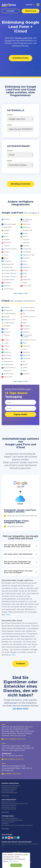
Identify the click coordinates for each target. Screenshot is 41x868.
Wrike (25, 283)
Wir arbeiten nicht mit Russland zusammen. (17, 825)
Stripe (25, 264)
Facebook (8, 261)
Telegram (26, 267)
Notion (25, 237)
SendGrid (26, 258)
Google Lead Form (24, 38)
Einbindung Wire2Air (9, 809)
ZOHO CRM (27, 286)
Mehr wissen (13, 861)
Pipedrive (26, 246)
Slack (25, 261)
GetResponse (9, 264)
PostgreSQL (27, 249)
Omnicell (26, 240)
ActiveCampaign (10, 224)
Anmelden (11, 11)
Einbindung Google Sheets (11, 786)
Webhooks (27, 280)
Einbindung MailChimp (10, 793)
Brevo (6, 237)
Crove (6, 255)
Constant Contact (11, 249)
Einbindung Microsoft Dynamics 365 (15, 804)
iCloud (8, 41)
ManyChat (27, 355)
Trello (25, 274)
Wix (24, 362)
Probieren (20, 664)
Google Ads (8, 267)
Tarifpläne (5, 824)
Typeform (26, 352)
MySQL (25, 234)
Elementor (8, 355)
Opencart (26, 243)
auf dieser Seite (20, 709)
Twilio (25, 277)
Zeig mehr (5, 796)
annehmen (16, 865)
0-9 (3, 846)
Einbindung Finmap (9, 802)
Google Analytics (10, 270)
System (10, 115)
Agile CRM (8, 227)
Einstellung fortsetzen (20, 184)
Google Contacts (10, 277)
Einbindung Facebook (9, 787)
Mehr (8, 615)
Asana (6, 234)
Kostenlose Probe (20, 58)
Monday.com (27, 230)
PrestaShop (27, 252)
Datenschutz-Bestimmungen (12, 820)
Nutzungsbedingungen (10, 818)
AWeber (7, 219)
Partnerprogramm (8, 822)
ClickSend (7, 243)
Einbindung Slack (8, 791)
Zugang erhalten (20, 414)
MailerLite (26, 227)
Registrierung (31, 11)
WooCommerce (10, 368)
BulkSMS (7, 240)
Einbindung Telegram (9, 789)
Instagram (8, 283)
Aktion (10, 125)
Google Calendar (10, 274)
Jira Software (9, 289)
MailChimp (27, 224)
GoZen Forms (9, 374)
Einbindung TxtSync (9, 807)
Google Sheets (9, 280)
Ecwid (6, 258)
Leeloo (6, 343)
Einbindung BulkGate (9, 806)
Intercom (7, 286)
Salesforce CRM (28, 255)
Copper (7, 252)
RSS (24, 314)
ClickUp (7, 246)
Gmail (25, 368)
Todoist (26, 270)
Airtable (7, 230)
